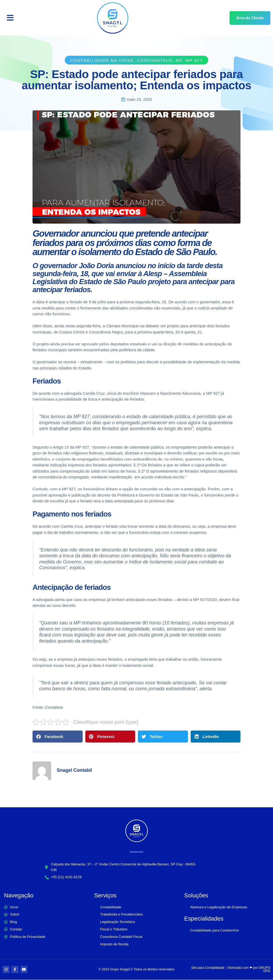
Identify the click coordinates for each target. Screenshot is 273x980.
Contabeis (54, 707)
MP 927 (194, 60)
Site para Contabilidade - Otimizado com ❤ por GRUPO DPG (231, 970)
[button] (10, 18)
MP (179, 60)
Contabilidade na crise (102, 60)
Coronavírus (155, 60)
